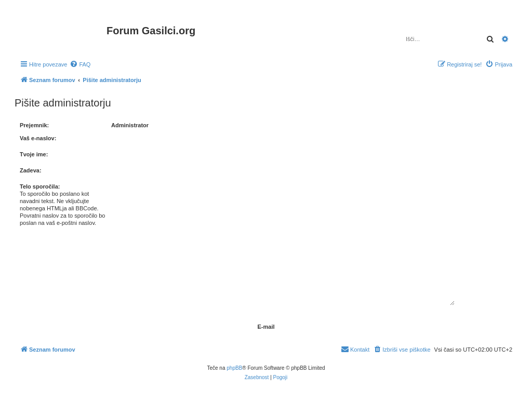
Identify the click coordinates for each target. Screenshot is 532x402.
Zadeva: (31, 170)
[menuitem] (80, 64)
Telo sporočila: (40, 186)
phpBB (234, 368)
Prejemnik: (34, 125)
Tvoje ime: (34, 154)
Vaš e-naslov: (38, 138)
